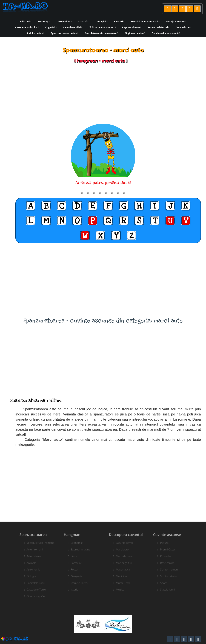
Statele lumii (169, 589)
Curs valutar (184, 27)
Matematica (125, 569)
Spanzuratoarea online (65, 33)
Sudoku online (35, 33)
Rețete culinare (132, 27)
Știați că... (85, 21)
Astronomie (32, 569)
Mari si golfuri (126, 563)
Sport (165, 583)
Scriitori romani (171, 569)
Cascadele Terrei (35, 589)
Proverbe (167, 556)
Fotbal (73, 569)
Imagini (102, 21)
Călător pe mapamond (102, 27)
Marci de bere (126, 556)
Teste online (64, 21)
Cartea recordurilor (27, 27)
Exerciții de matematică (145, 21)
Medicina (123, 576)
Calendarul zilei (73, 27)
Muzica (122, 589)
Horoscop (44, 21)
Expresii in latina (79, 549)
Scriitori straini (170, 576)
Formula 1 (75, 563)
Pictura (166, 543)
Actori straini (32, 556)
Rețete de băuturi (158, 27)
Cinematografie (34, 596)
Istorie (73, 589)
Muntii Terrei (125, 583)
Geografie (75, 576)
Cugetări (51, 27)
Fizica (72, 556)
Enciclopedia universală (166, 33)
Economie (75, 543)
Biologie (30, 576)
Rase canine (169, 563)
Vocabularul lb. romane (39, 543)
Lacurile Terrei (126, 543)
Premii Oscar (169, 549)
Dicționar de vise (135, 33)
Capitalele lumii (34, 583)
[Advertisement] (103, 94)
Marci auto (124, 549)
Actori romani (33, 549)
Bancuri (119, 21)
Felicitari (25, 21)
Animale (30, 563)
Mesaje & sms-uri (177, 21)
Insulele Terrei (78, 583)
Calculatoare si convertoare (101, 33)
